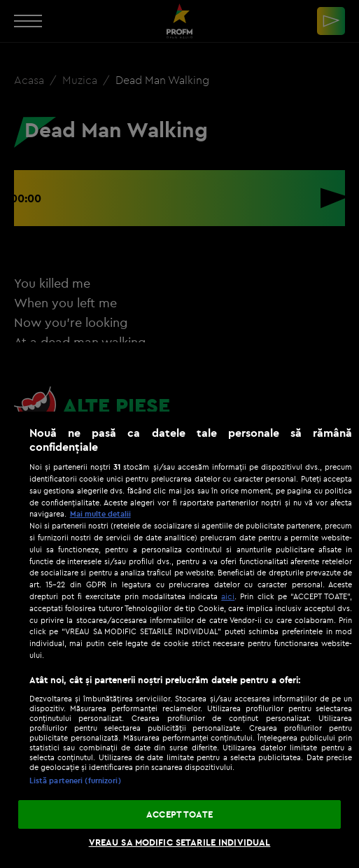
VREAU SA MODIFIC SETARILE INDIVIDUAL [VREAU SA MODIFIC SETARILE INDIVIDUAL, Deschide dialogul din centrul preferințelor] (180, 842)
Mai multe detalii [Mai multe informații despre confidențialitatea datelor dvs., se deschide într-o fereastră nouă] (100, 514)
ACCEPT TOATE (179, 814)
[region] (179, 640)
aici (228, 596)
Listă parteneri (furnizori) (75, 780)
